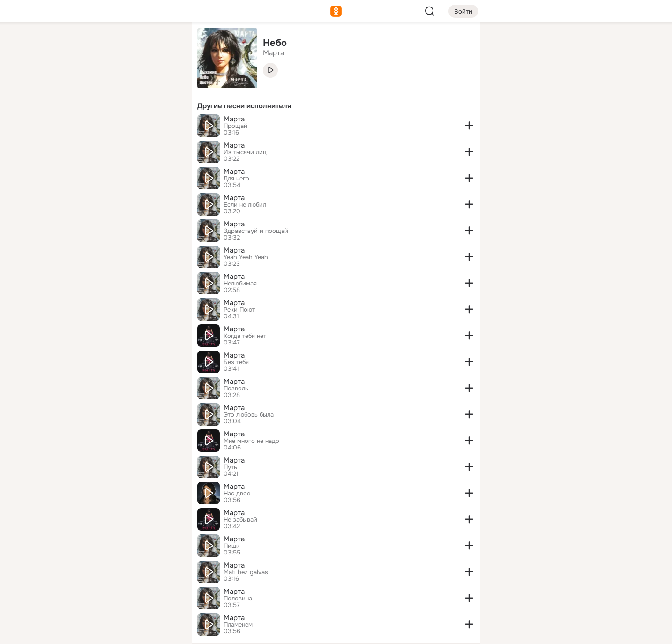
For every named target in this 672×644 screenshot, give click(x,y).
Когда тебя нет (245, 336)
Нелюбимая (240, 284)
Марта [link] (273, 53)
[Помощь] (81, 169)
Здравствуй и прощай (256, 231)
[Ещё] (122, 572)
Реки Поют (239, 310)
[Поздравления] (122, 127)
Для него (236, 179)
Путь (230, 467)
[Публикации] (81, 86)
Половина (238, 599)
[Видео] (164, 86)
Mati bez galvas (246, 572)
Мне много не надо (251, 441)
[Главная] (81, 45)
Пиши (232, 546)
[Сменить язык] (122, 592)
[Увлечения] (122, 45)
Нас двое (237, 494)
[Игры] (164, 127)
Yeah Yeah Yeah (246, 257)
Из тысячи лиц (245, 152)
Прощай (235, 126)
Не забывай (240, 520)
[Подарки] (81, 127)
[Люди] (122, 86)
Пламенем (238, 625)
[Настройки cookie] (122, 632)
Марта (234, 119)
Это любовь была (249, 415)
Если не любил (245, 205)
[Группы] (164, 45)
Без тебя (236, 362)
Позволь (236, 389)
